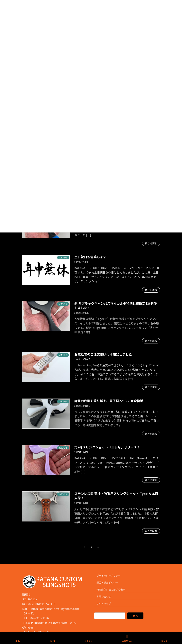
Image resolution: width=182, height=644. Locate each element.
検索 (135, 616)
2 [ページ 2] (91, 548)
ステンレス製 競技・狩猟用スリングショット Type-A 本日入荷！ (116, 496)
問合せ (164, 638)
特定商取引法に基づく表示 (111, 589)
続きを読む (151, 243)
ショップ (89, 638)
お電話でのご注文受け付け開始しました (103, 354)
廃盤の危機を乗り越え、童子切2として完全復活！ (110, 401)
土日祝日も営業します (90, 257)
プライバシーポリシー (108, 576)
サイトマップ (104, 603)
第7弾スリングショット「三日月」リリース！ (107, 447)
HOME (52, 638)
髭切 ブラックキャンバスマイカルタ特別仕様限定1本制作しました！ (116, 306)
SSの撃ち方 (127, 638)
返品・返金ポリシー (107, 582)
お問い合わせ (104, 596)
